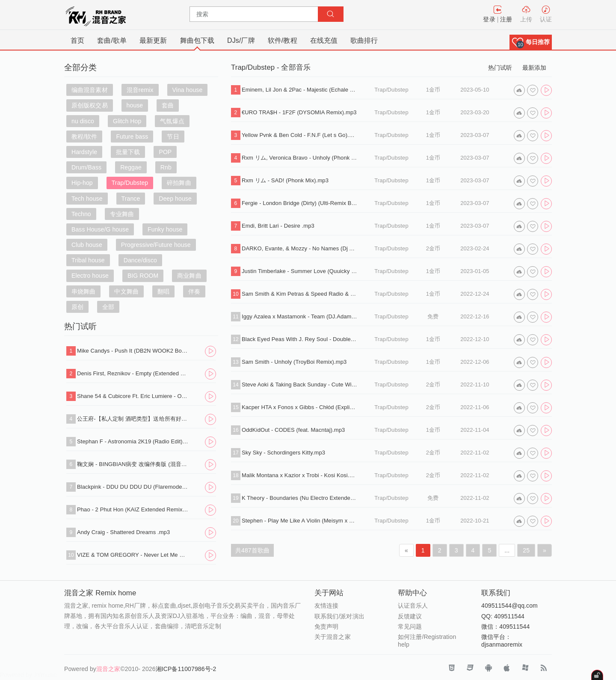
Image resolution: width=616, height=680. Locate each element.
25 (526, 550)
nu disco (83, 121)
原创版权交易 (90, 105)
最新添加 (534, 68)
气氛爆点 (172, 121)
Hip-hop (82, 183)
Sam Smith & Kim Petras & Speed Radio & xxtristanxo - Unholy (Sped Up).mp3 (299, 294)
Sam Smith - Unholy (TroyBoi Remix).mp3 (294, 362)
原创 (77, 307)
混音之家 (108, 669)
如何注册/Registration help (427, 641)
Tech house (87, 199)
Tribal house (88, 260)
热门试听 (500, 68)
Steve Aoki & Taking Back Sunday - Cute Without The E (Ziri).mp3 (299, 385)
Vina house (188, 90)
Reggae (131, 167)
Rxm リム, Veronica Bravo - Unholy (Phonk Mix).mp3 (299, 158)
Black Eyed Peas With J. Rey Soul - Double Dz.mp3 (299, 339)
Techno (81, 214)
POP (165, 152)
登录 (489, 19)
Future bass (132, 137)
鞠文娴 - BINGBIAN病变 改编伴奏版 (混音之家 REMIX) (133, 464)
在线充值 (324, 40)
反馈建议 (410, 616)
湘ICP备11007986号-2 (186, 669)
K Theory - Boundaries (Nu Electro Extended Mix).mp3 (299, 498)
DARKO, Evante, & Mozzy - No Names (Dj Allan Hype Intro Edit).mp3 (299, 248)
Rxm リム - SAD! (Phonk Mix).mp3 (285, 180)
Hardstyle (84, 152)
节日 (173, 137)
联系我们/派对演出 (339, 616)
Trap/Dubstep (130, 183)
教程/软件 (84, 137)
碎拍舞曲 (179, 183)
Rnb (166, 167)
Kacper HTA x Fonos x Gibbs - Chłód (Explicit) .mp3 (299, 407)
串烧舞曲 (83, 291)
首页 (77, 40)
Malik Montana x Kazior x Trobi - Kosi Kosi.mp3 (299, 475)
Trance (131, 199)
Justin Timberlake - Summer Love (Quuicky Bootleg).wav (299, 271)
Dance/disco (140, 260)
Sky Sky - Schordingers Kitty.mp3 (283, 453)
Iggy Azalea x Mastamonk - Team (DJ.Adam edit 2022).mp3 (299, 316)
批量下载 (128, 152)
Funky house (165, 229)
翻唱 (163, 291)
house (135, 105)
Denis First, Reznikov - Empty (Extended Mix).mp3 (133, 373)
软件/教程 (283, 40)
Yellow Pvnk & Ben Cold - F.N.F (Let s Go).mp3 (299, 135)
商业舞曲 (189, 276)
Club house (87, 245)
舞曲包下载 (197, 40)
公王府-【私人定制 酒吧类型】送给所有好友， (133, 419)
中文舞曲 (126, 291)
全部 (108, 307)
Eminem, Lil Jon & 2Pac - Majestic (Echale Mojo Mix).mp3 (299, 90)
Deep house (175, 199)
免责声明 (326, 627)
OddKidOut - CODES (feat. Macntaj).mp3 (293, 430)
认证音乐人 (413, 606)
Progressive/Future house (156, 245)
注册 (506, 19)
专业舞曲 (122, 214)
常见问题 (410, 627)
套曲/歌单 (112, 40)
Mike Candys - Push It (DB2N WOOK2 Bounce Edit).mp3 (133, 351)
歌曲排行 (364, 40)
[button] (531, 42)
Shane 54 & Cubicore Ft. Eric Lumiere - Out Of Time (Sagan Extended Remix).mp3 (133, 396)
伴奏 (194, 291)
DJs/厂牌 (241, 40)
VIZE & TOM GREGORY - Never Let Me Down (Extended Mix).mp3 (133, 555)
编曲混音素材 (90, 90)
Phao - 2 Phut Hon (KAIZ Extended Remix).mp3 (133, 509)
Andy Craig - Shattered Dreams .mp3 (123, 532)
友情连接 (326, 606)
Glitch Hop (127, 121)
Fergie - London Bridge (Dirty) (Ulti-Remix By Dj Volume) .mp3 (299, 203)
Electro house (90, 276)
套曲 (168, 105)
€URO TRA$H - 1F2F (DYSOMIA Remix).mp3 (299, 112)
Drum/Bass (86, 167)
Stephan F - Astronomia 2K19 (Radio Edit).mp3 (133, 441)
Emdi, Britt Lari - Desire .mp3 (278, 226)
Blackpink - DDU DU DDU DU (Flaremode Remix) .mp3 (133, 487)
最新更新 (153, 40)
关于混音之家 (333, 637)
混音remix (140, 90)
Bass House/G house (100, 229)
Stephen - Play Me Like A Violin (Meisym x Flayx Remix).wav (299, 521)
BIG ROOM (143, 276)
